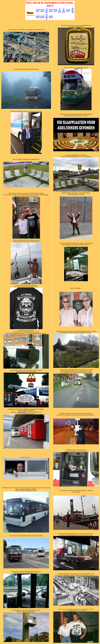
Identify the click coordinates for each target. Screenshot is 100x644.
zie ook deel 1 (38, 10)
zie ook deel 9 (68, 10)
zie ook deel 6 (55, 10)
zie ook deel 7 (60, 10)
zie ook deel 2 (42, 10)
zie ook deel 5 (51, 10)
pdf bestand (22, 412)
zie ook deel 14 (51, 17)
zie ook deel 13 (47, 17)
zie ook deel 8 (64, 10)
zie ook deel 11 (38, 17)
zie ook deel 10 (73, 10)
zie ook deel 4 (47, 10)
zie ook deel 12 (42, 17)
